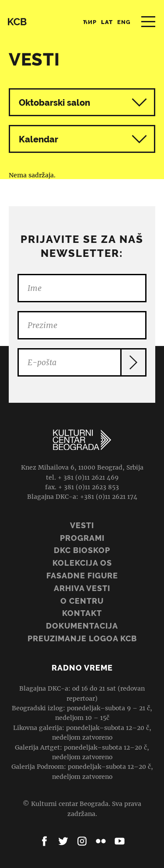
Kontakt (82, 613)
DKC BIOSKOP (82, 550)
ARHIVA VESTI (82, 588)
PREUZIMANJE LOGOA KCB (82, 638)
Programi (82, 538)
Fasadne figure (82, 576)
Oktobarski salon (54, 103)
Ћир (90, 22)
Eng (124, 22)
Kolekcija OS (82, 563)
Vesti (82, 525)
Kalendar (83, 139)
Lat (107, 22)
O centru (82, 601)
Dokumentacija (82, 626)
